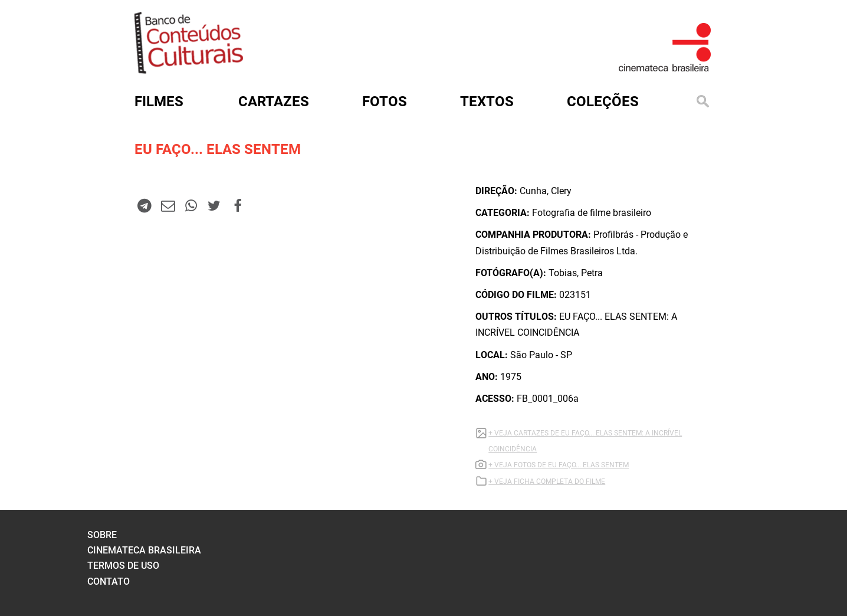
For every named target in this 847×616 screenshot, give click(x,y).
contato (109, 581)
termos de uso (123, 566)
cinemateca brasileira (144, 550)
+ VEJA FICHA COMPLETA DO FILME (547, 481)
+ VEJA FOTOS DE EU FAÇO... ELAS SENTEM (559, 465)
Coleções (603, 101)
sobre (102, 535)
